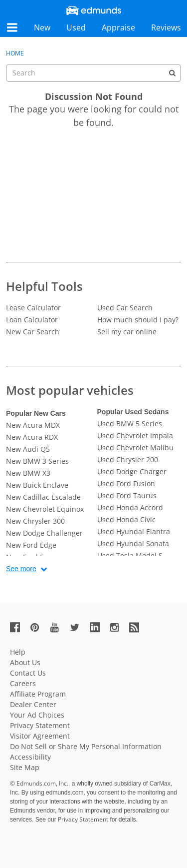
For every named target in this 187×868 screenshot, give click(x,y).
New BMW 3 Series (37, 461)
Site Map (25, 767)
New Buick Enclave (37, 485)
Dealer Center (33, 704)
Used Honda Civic (126, 519)
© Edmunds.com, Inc (39, 783)
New (42, 27)
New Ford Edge (31, 545)
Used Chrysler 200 (128, 459)
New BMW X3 (28, 473)
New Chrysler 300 (35, 521)
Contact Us (28, 673)
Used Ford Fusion (126, 483)
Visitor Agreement (40, 736)
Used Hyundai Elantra (134, 531)
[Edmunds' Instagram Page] (118, 627)
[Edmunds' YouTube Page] (59, 627)
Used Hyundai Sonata (133, 543)
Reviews (166, 27)
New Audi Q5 (28, 449)
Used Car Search (125, 308)
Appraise (118, 27)
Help (18, 652)
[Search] (172, 73)
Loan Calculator (32, 320)
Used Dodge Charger (132, 471)
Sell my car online (127, 332)
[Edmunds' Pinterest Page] (39, 627)
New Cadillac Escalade (43, 497)
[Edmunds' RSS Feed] (138, 627)
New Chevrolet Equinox (45, 509)
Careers (23, 683)
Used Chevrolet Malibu (135, 447)
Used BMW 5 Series (130, 424)
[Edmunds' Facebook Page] (19, 627)
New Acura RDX (32, 437)
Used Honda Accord (130, 507)
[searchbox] (93, 73)
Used (76, 27)
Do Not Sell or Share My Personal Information (86, 746)
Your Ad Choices (37, 715)
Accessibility (30, 757)
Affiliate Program (38, 694)
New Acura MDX (33, 425)
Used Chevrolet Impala (135, 435)
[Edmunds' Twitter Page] (79, 627)
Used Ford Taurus (127, 495)
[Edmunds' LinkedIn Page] (99, 627)
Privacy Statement (40, 725)
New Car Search (33, 332)
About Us (25, 662)
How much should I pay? (138, 320)
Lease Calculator (33, 308)
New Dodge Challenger (44, 533)
